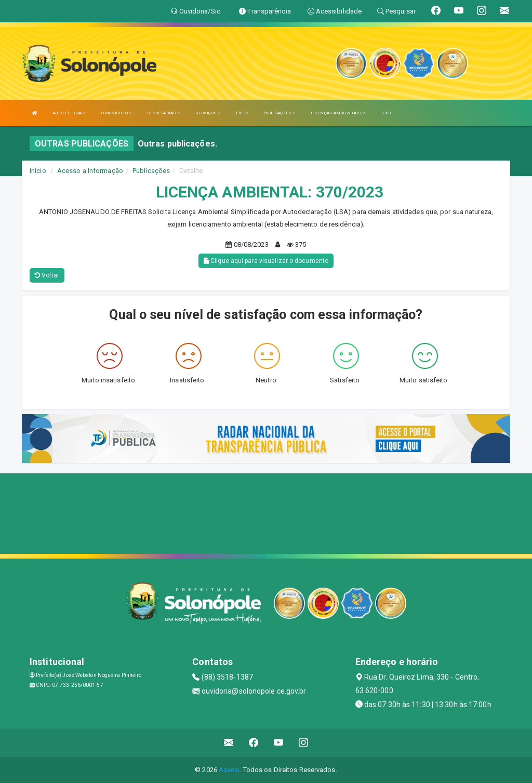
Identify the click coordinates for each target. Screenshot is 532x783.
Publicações (151, 171)
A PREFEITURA (69, 113)
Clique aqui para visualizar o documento (266, 261)
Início (38, 171)
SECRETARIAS (163, 113)
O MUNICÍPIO (116, 113)
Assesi (229, 770)
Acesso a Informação (90, 171)
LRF (242, 113)
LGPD (385, 113)
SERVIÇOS (208, 113)
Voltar (47, 275)
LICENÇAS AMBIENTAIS (338, 113)
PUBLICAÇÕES (279, 113)
